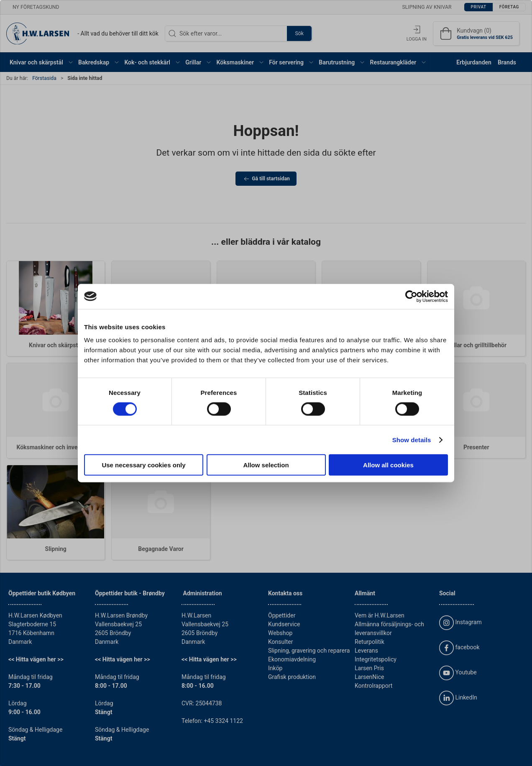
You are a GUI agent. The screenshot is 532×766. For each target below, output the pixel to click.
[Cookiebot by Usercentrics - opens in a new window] (411, 296)
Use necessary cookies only (143, 465)
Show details (412, 439)
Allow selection (266, 465)
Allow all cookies (388, 465)
